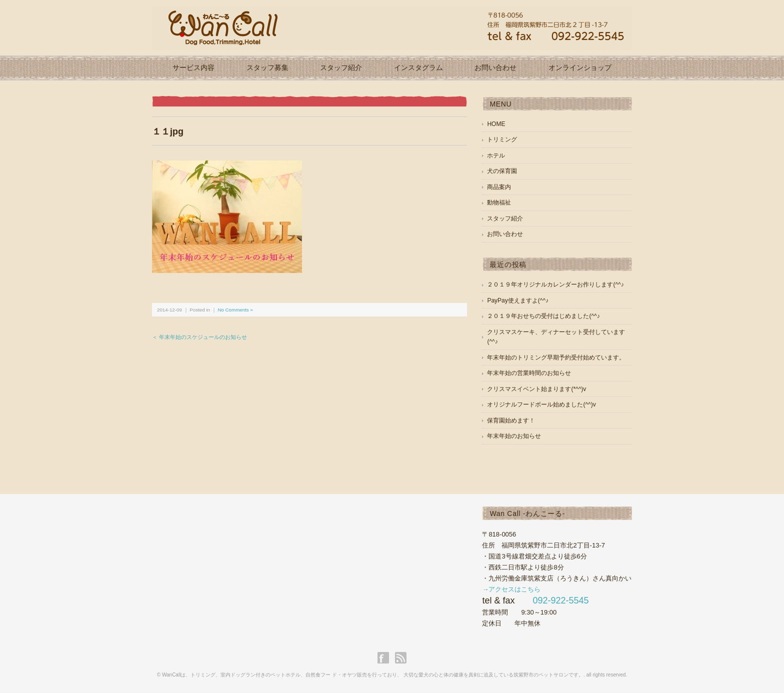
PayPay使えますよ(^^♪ (518, 300)
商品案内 (499, 187)
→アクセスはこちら (511, 589)
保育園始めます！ (511, 420)
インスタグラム (418, 67)
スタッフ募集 (267, 67)
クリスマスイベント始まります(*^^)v (536, 389)
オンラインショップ (580, 67)
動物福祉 (499, 202)
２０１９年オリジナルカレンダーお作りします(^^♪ (555, 284)
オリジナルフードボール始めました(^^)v (541, 404)
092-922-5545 (560, 600)
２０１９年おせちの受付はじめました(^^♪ (543, 316)
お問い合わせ (495, 67)
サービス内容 (193, 67)
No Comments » (235, 310)
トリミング (502, 139)
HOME (496, 124)
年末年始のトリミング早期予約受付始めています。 (556, 357)
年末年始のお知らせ (514, 436)
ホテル (496, 155)
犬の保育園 (502, 171)
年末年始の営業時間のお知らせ (529, 373)
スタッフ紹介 (341, 67)
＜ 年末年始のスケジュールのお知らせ (199, 337)
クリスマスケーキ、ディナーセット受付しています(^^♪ (556, 337)
